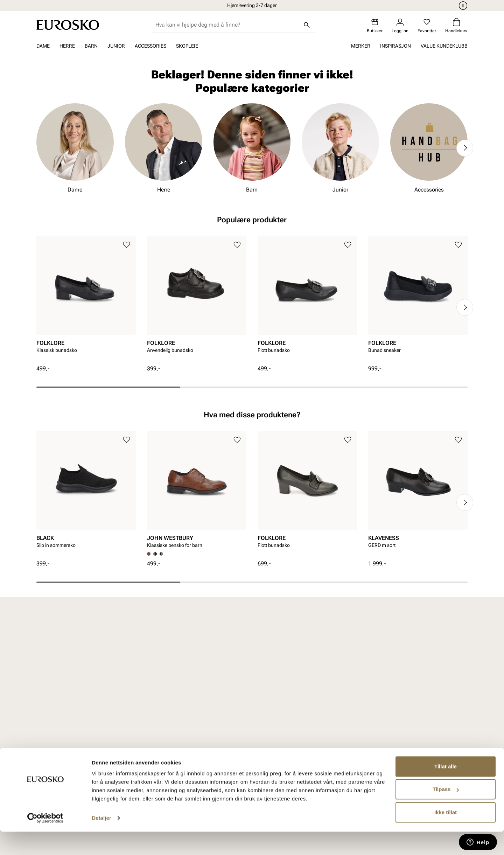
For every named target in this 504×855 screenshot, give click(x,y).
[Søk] (307, 25)
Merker (361, 46)
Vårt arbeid (278, 698)
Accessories (150, 46)
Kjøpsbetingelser (204, 722)
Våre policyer (280, 710)
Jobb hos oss (361, 722)
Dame (43, 46)
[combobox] (227, 25)
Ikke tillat (446, 836)
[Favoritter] (427, 26)
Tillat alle (446, 790)
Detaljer (101, 841)
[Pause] (462, 6)
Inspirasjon (395, 46)
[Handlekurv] (456, 26)
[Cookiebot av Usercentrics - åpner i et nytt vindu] (45, 841)
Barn (91, 46)
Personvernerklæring (209, 734)
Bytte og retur (200, 710)
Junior (116, 46)
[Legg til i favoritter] (127, 245)
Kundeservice (200, 698)
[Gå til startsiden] (68, 25)
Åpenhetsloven (282, 722)
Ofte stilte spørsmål (208, 766)
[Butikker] (375, 26)
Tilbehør (113, 746)
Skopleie (187, 46)
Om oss (354, 698)
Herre (67, 46)
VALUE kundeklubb (444, 46)
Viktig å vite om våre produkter (208, 750)
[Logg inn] (400, 26)
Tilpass (446, 812)
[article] (86, 300)
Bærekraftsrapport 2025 (287, 738)
